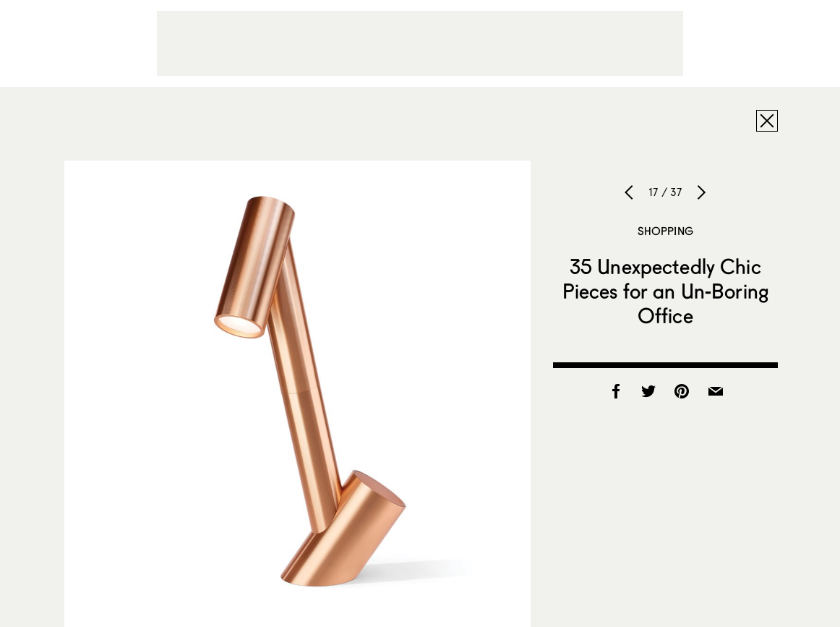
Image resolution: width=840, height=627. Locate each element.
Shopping (665, 231)
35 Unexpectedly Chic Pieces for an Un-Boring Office (665, 291)
